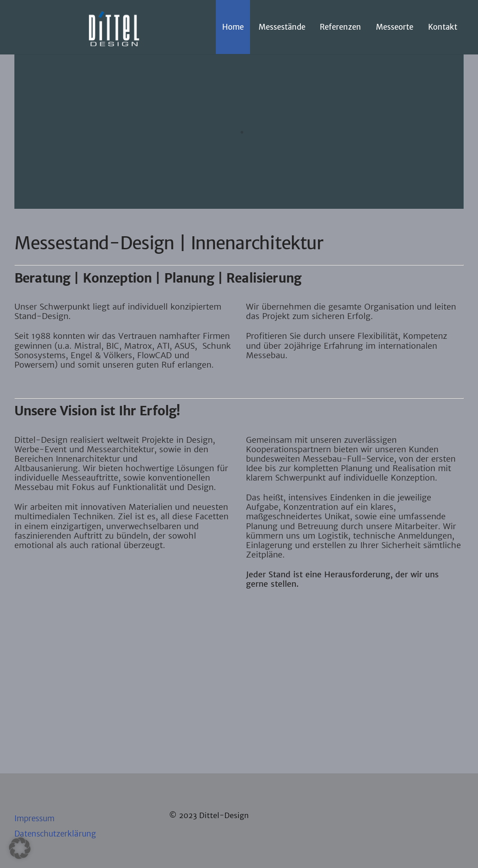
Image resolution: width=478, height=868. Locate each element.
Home (233, 27)
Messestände (282, 27)
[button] (20, 848)
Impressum (34, 819)
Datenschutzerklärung (55, 834)
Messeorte (395, 27)
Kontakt (443, 27)
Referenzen (340, 27)
